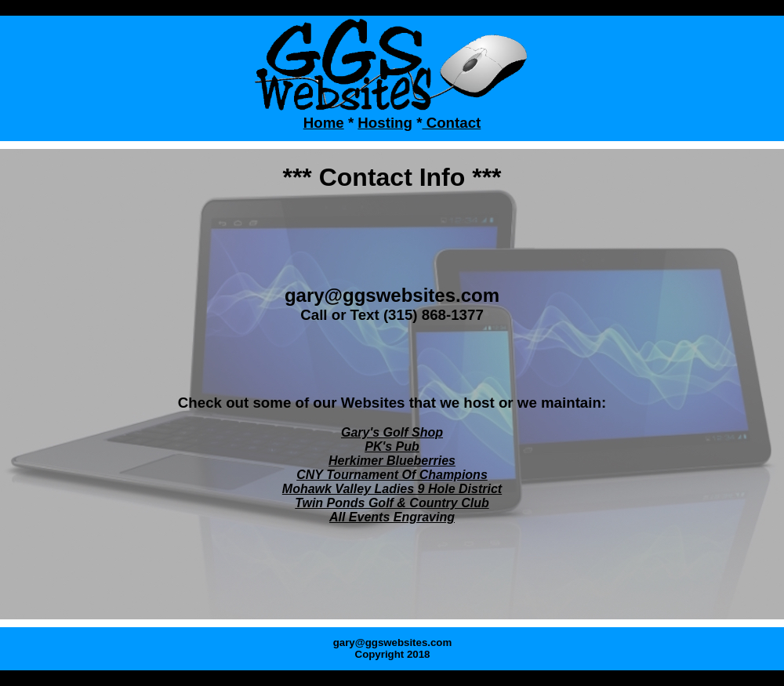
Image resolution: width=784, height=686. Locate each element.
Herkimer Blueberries (392, 461)
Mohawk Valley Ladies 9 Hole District (392, 489)
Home (324, 123)
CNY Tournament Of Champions (392, 475)
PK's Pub (392, 446)
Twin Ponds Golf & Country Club (392, 503)
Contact (451, 123)
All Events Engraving (392, 517)
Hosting (385, 123)
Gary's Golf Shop (392, 432)
